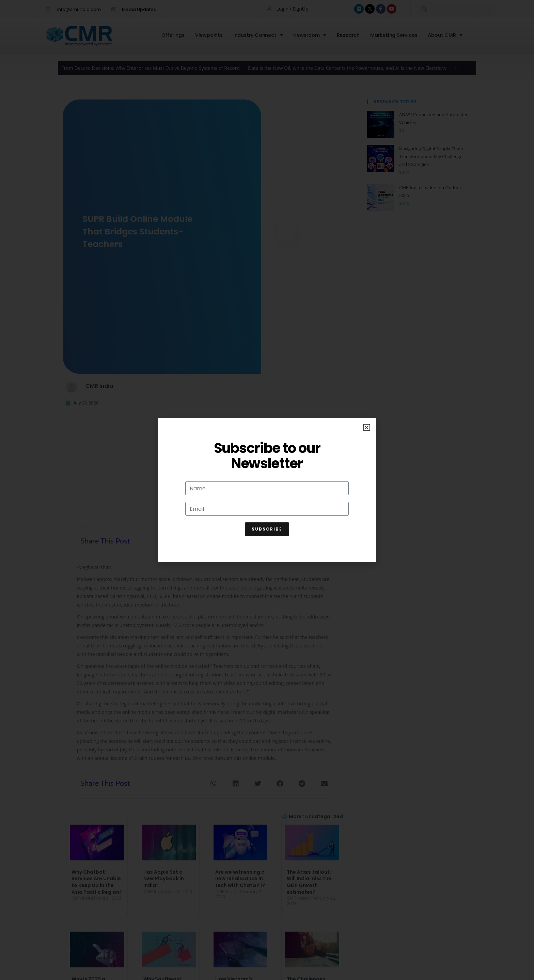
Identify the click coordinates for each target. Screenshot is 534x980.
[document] (267, 490)
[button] (367, 427)
